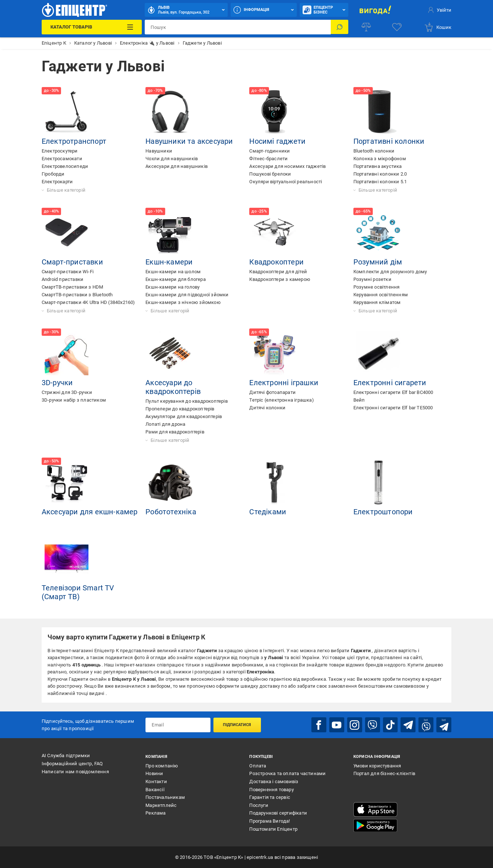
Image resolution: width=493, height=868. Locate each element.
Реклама (156, 813)
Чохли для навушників (172, 159)
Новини (154, 773)
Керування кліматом (377, 302)
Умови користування (377, 765)
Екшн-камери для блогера (176, 279)
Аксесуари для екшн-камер (90, 512)
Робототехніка (171, 512)
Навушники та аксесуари (189, 141)
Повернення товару (271, 789)
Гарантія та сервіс (270, 797)
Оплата (258, 765)
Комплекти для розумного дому (390, 272)
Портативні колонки (389, 141)
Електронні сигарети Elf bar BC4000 (393, 392)
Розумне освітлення (377, 287)
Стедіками (268, 512)
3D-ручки (57, 383)
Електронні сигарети (390, 383)
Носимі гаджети (277, 141)
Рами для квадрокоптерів (175, 432)
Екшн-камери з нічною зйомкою (183, 302)
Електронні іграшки (284, 383)
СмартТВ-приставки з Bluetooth (77, 295)
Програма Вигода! (270, 821)
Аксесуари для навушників (177, 166)
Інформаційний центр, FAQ (72, 763)
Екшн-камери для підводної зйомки (187, 295)
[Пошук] (340, 27)
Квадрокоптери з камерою (280, 279)
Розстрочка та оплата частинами (287, 773)
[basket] (438, 27)
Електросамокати (62, 159)
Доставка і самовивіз (274, 781)
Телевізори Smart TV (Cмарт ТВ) (78, 592)
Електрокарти (57, 182)
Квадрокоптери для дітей (278, 272)
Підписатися (237, 725)
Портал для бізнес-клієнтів (384, 773)
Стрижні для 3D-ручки (67, 392)
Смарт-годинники (270, 151)
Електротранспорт (74, 141)
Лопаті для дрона (165, 424)
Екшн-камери (169, 262)
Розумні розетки (372, 279)
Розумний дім (378, 262)
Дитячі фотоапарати (272, 392)
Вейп (359, 400)
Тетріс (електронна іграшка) (281, 400)
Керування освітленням (381, 295)
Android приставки (62, 279)
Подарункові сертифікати (278, 813)
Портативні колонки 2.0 (380, 174)
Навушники (159, 151)
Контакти (156, 781)
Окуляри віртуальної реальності (286, 182)
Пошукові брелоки (270, 174)
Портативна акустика (378, 166)
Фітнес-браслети (268, 159)
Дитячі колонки (267, 408)
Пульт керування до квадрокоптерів (187, 401)
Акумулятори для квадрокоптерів (184, 416)
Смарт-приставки (72, 262)
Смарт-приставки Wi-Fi (68, 272)
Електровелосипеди (65, 166)
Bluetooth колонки (374, 151)
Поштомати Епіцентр (273, 829)
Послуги (259, 805)
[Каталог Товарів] (92, 27)
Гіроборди (53, 174)
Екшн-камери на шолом (173, 272)
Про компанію (162, 765)
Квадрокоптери (276, 262)
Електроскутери (60, 151)
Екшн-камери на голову (172, 287)
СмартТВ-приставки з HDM (73, 287)
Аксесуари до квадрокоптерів (173, 387)
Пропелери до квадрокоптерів (180, 409)
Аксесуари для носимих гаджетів (287, 166)
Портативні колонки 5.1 (380, 182)
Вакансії (155, 789)
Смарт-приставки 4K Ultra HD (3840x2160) (88, 302)
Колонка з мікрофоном (380, 159)
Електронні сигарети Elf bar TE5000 (393, 408)
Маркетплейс (161, 805)
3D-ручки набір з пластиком (74, 400)
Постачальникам (165, 797)
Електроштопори (383, 512)
